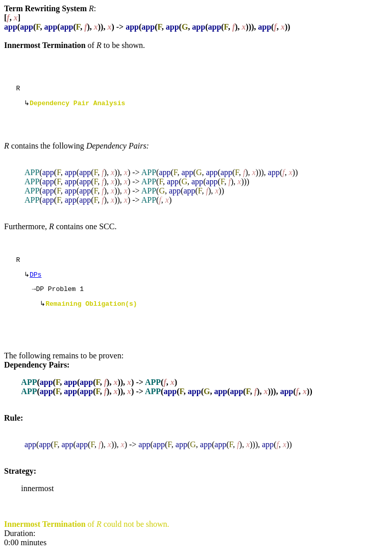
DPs (35, 279)
